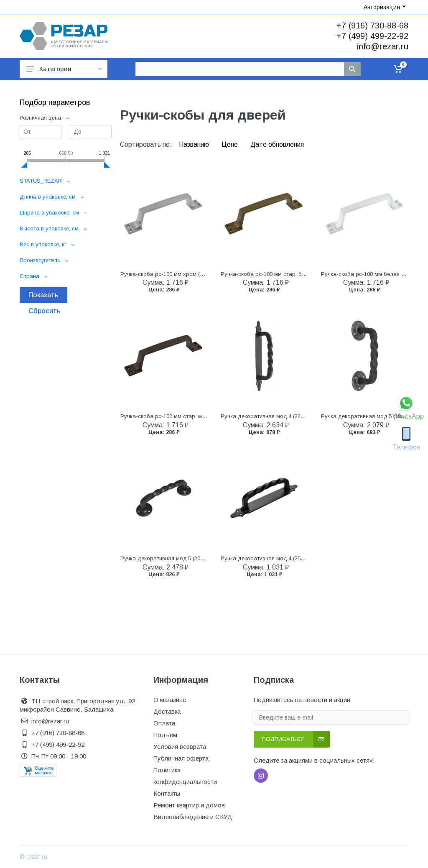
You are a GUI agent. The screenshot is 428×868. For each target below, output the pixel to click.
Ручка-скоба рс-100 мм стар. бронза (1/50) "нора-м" (289, 274)
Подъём (165, 735)
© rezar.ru (33, 857)
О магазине (170, 700)
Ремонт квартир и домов (189, 805)
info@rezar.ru (383, 46)
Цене (231, 144)
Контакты (167, 793)
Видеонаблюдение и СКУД (193, 817)
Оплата (164, 723)
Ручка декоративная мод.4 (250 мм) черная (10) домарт (294, 558)
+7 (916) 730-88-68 (372, 26)
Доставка (167, 711)
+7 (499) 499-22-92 (372, 36)
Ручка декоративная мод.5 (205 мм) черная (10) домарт (194, 558)
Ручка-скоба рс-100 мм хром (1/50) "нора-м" (179, 274)
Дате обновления (277, 144)
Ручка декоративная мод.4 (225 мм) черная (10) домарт (294, 416)
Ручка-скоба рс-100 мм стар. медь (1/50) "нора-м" (186, 416)
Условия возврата (180, 747)
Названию (195, 144)
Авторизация (385, 7)
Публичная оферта (181, 758)
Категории (64, 69)
